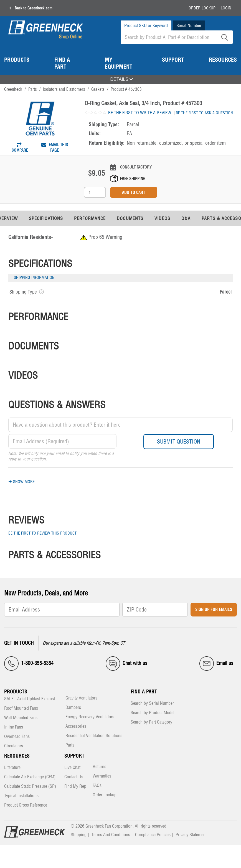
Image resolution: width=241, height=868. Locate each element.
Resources (17, 756)
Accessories (76, 726)
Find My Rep (75, 787)
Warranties (102, 776)
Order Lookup (202, 8)
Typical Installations (21, 796)
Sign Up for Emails (214, 609)
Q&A (186, 218)
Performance (90, 218)
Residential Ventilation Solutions (94, 736)
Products (16, 692)
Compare (20, 149)
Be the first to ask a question (204, 113)
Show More (21, 482)
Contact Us (74, 777)
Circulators (14, 746)
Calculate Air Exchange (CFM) (30, 777)
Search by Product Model (153, 713)
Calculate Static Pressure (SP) (30, 787)
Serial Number (189, 25)
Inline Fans (14, 727)
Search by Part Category (151, 722)
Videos (162, 218)
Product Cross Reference (26, 805)
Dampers (73, 708)
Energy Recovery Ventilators (90, 717)
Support (74, 756)
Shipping (79, 835)
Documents (130, 218)
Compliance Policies (153, 835)
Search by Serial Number (152, 704)
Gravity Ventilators (81, 698)
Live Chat (72, 768)
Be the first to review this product (42, 533)
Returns (99, 767)
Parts (70, 745)
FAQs (97, 786)
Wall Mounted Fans (21, 718)
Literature (12, 768)
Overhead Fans (17, 737)
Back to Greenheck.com (34, 8)
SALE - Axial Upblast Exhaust (30, 699)
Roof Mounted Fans (21, 708)
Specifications (46, 218)
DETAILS (122, 79)
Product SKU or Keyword (146, 25)
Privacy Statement (191, 835)
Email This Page (55, 147)
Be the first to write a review (140, 113)
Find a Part (144, 692)
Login (226, 8)
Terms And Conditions (111, 835)
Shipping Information (34, 278)
